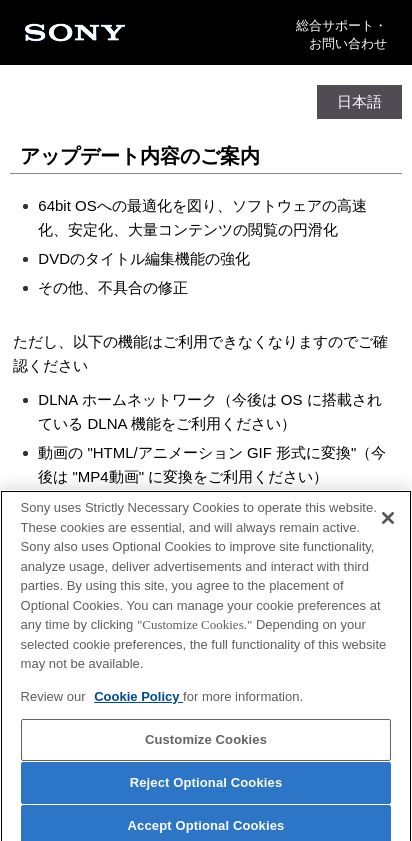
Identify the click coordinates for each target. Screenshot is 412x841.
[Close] (388, 522)
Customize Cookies (206, 744)
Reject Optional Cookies (206, 786)
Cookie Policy (138, 700)
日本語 (359, 101)
